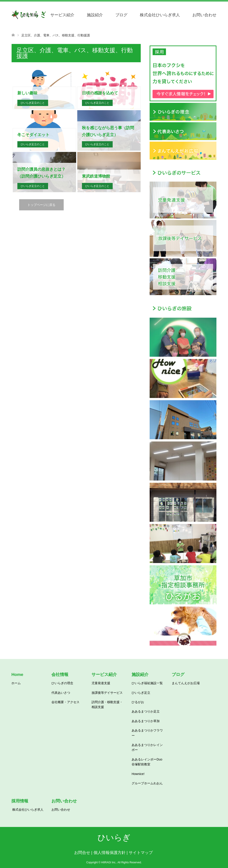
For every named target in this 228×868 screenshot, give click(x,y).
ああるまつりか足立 (146, 711)
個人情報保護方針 (110, 853)
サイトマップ (141, 853)
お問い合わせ (204, 15)
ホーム (16, 683)
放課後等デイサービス (107, 693)
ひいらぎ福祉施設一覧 (147, 683)
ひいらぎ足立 (141, 693)
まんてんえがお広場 (186, 683)
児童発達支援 (101, 683)
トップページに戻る (41, 205)
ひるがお (138, 702)
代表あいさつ (61, 693)
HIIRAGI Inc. (109, 862)
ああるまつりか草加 (146, 721)
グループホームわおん (147, 783)
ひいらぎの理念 (62, 683)
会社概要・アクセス (65, 702)
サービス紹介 (62, 15)
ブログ (121, 15)
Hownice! (138, 774)
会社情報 (30, 15)
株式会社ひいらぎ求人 (160, 15)
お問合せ (82, 853)
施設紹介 (95, 15)
